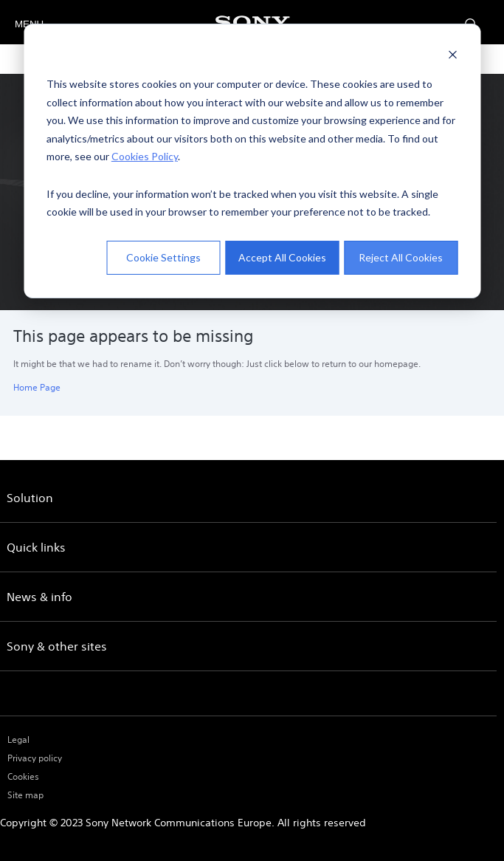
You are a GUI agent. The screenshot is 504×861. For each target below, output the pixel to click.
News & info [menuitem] (39, 597)
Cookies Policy (145, 156)
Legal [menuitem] (18, 740)
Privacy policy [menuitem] (35, 758)
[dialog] (252, 161)
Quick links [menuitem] (36, 547)
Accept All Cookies (282, 257)
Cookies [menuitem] (23, 776)
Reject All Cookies (401, 257)
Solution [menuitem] (30, 498)
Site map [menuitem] (25, 795)
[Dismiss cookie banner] (452, 56)
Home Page (37, 387)
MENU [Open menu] (27, 24)
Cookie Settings (163, 257)
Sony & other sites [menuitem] (57, 646)
